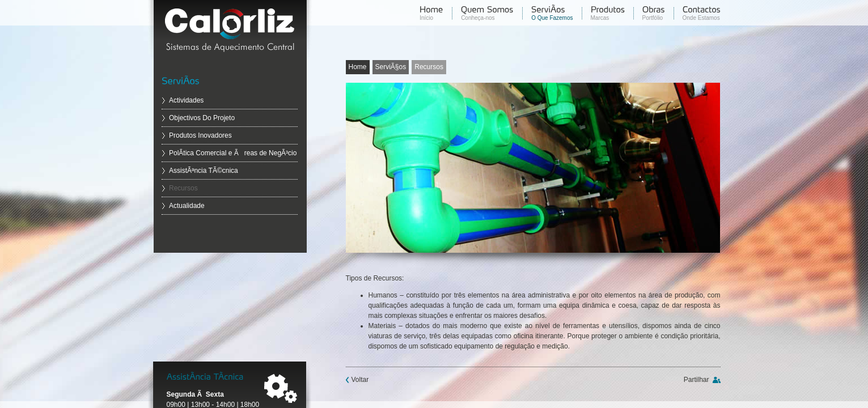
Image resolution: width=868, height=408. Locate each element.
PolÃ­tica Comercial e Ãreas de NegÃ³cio (233, 153)
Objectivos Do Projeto (202, 118)
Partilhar (696, 380)
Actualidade (187, 206)
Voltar (360, 380)
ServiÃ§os (391, 67)
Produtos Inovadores (200, 135)
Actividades (186, 100)
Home (358, 67)
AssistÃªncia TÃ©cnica (204, 171)
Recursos (183, 188)
